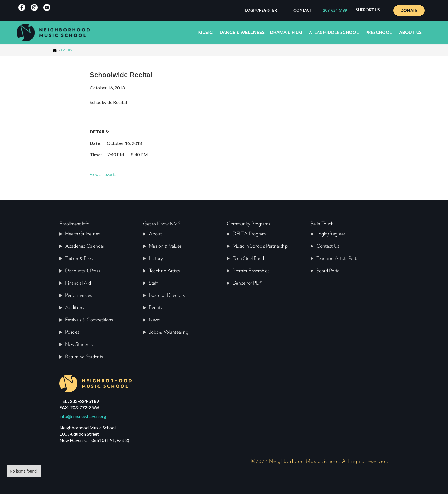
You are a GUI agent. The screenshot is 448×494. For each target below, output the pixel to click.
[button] (368, 10)
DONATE (409, 11)
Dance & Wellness (242, 32)
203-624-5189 (335, 10)
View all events (103, 175)
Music (205, 32)
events (66, 50)
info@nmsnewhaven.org (83, 416)
